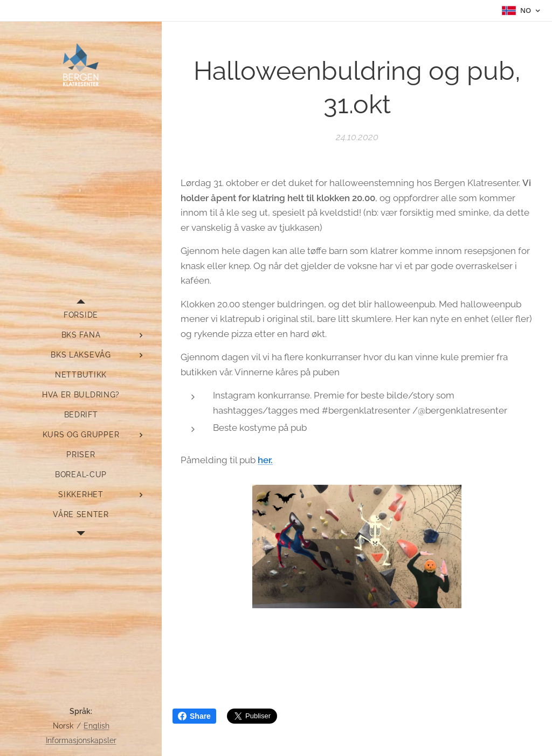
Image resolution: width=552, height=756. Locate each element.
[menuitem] (81, 315)
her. (265, 460)
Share (194, 716)
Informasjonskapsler (81, 740)
